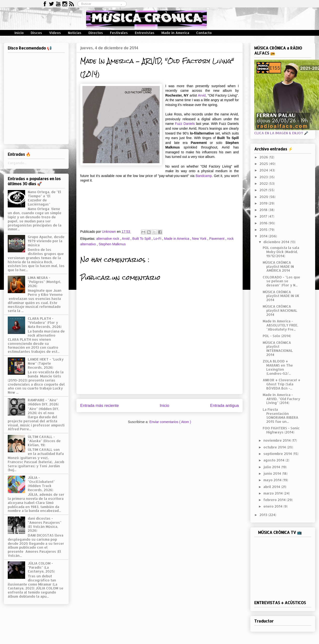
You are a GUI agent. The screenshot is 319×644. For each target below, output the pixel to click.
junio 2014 (273, 473)
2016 (264, 223)
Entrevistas (145, 33)
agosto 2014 (274, 460)
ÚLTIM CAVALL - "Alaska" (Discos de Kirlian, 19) (44, 441)
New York (200, 239)
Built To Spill (142, 239)
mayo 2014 (273, 480)
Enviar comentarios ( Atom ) (170, 422)
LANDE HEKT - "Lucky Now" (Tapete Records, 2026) (46, 363)
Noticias (75, 33)
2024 (264, 170)
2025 (264, 164)
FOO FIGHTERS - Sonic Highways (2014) (281, 430)
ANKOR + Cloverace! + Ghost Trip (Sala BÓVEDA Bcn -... (282, 384)
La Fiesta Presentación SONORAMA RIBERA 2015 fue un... (280, 415)
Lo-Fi (158, 239)
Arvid (202, 95)
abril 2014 (272, 487)
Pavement (217, 239)
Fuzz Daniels (185, 124)
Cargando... (17, 163)
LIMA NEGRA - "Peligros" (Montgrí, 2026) (44, 282)
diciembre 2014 (277, 242)
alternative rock (108, 239)
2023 (264, 177)
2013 (264, 515)
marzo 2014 (274, 493)
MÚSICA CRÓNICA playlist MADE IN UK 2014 (281, 296)
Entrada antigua (225, 406)
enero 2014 (273, 506)
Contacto (204, 33)
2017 (264, 216)
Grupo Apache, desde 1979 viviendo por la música (46, 241)
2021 (264, 190)
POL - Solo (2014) (277, 336)
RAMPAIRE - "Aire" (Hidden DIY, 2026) (43, 402)
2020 (264, 197)
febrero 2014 (275, 500)
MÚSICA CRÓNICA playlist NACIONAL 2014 (280, 310)
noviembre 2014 (278, 440)
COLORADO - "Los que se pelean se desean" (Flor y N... (281, 281)
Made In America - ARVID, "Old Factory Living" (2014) (281, 399)
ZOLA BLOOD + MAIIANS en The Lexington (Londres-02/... (278, 367)
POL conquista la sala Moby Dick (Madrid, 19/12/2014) (281, 252)
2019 (264, 203)
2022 (264, 183)
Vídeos (55, 33)
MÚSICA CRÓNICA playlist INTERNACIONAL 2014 (278, 349)
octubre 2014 (275, 447)
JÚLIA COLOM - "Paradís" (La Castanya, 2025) (41, 567)
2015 (264, 230)
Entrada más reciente (100, 406)
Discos (36, 33)
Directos (96, 33)
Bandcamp (204, 176)
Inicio (19, 33)
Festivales (119, 33)
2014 (264, 236)
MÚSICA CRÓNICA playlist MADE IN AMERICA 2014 (278, 266)
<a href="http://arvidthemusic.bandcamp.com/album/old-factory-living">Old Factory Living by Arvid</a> (159, 202)
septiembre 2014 (278, 454)
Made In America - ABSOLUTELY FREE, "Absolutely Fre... (280, 325)
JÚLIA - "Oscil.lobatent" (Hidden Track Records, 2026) (41, 484)
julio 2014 (272, 467)
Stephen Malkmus (112, 244)
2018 (264, 210)
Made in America (175, 33)
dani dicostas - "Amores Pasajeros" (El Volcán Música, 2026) (45, 524)
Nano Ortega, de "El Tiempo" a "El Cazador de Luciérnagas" (44, 198)
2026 (264, 157)
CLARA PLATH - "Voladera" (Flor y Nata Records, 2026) (45, 322)
